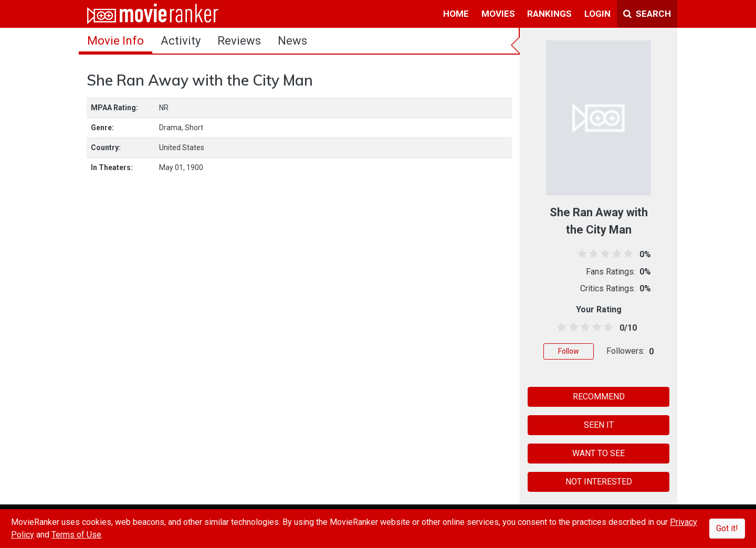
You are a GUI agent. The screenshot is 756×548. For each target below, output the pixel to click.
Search (647, 14)
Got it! (727, 528)
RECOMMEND (599, 397)
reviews (239, 41)
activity (181, 41)
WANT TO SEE (598, 453)
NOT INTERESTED (599, 482)
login (597, 14)
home (456, 14)
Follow (569, 351)
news (292, 41)
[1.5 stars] (571, 328)
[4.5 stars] (607, 328)
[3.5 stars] (595, 328)
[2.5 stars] (583, 328)
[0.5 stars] (560, 328)
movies (498, 14)
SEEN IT (599, 425)
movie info (115, 41)
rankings (549, 14)
